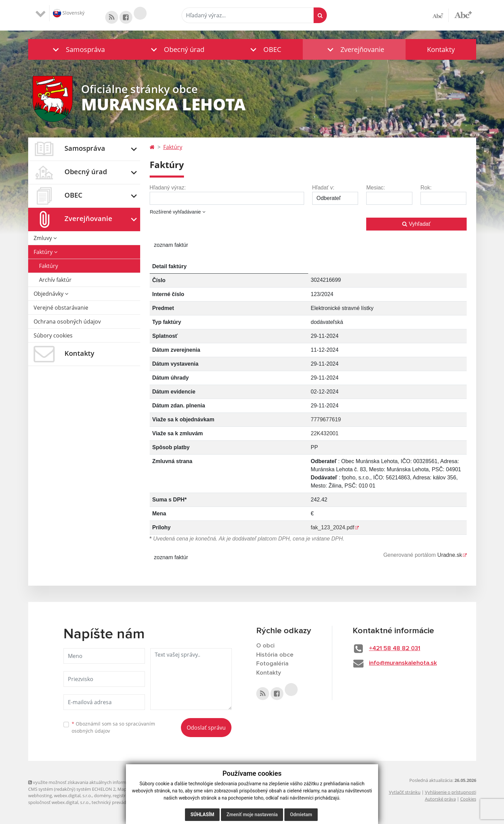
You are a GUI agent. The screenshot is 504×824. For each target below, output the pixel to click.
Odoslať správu (206, 728)
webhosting (40, 795)
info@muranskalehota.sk (403, 663)
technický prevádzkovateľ (117, 802)
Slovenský (69, 13)
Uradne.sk (450, 555)
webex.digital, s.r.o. (73, 795)
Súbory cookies (53, 335)
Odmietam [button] (301, 814)
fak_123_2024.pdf (333, 527)
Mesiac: (376, 188)
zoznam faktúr (171, 245)
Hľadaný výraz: (168, 188)
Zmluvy (45, 238)
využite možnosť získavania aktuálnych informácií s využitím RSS (95, 782)
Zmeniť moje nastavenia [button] (252, 814)
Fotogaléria (272, 664)
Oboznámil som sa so (113, 727)
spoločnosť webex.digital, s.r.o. (59, 802)
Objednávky (51, 294)
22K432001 (325, 433)
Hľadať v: (323, 188)
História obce (275, 655)
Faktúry (45, 252)
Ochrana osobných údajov (67, 322)
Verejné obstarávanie (61, 308)
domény (102, 795)
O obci (265, 646)
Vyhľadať (416, 224)
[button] (77, 49)
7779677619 (326, 419)
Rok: (426, 188)
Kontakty (441, 49)
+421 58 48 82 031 (395, 648)
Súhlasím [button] (202, 814)
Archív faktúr (55, 280)
